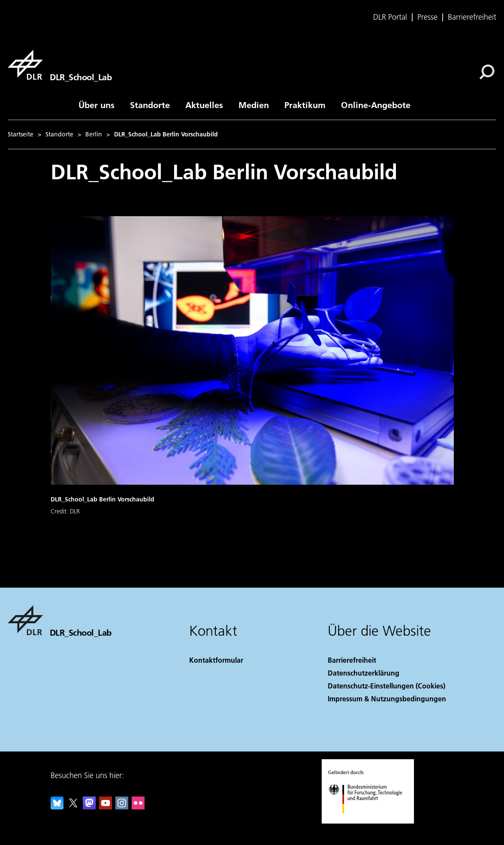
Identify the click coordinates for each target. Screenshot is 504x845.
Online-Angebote (376, 105)
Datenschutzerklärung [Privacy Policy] (364, 673)
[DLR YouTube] (106, 807)
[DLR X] (73, 807)
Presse (427, 17)
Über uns (97, 105)
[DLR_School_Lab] (60, 65)
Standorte (150, 105)
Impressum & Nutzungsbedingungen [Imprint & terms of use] (387, 699)
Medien (254, 105)
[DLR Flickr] (138, 807)
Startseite (21, 134)
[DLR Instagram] (122, 807)
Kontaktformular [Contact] (216, 660)
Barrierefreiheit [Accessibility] (352, 660)
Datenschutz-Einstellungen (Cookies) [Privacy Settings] (386, 686)
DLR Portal (390, 17)
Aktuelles (204, 105)
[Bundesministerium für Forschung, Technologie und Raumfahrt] (370, 821)
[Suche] (487, 72)
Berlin (94, 134)
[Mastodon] (89, 807)
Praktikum (305, 105)
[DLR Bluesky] (57, 807)
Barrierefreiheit (472, 17)
